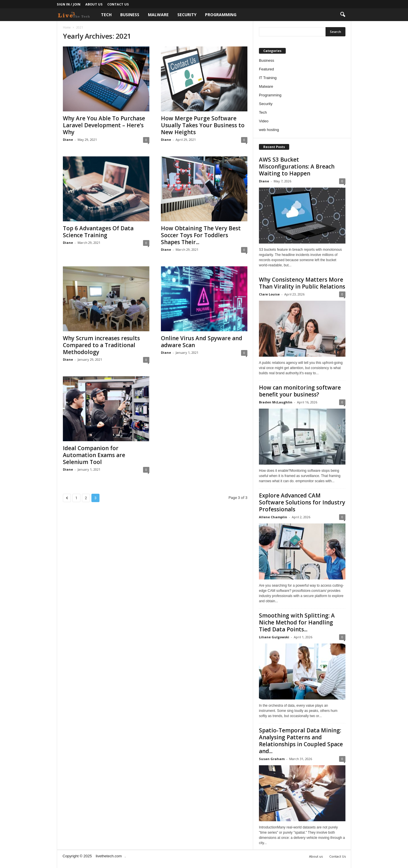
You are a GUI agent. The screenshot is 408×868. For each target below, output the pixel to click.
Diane (68, 140)
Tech (106, 15)
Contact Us (118, 4)
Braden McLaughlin (276, 402)
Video (264, 121)
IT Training (268, 78)
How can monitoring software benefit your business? (300, 391)
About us (94, 4)
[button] (343, 15)
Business (130, 15)
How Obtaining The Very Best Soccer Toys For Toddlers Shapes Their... (201, 235)
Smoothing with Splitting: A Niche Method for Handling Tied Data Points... (297, 622)
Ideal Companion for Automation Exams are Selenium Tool (94, 455)
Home (67, 27)
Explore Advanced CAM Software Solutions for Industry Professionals (302, 502)
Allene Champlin (273, 517)
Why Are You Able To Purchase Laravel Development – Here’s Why (104, 125)
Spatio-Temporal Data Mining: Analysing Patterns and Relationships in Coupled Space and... (301, 741)
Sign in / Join (69, 4)
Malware (158, 15)
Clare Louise (269, 294)
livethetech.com (109, 856)
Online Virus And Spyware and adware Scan (202, 342)
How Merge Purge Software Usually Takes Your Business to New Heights (203, 125)
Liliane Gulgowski (274, 637)
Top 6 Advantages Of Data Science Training (98, 232)
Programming (221, 15)
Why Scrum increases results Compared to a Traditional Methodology (101, 345)
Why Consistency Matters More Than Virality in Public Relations (302, 283)
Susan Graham (272, 759)
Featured (266, 69)
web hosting (269, 130)
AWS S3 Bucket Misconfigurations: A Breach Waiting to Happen (297, 167)
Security (187, 15)
